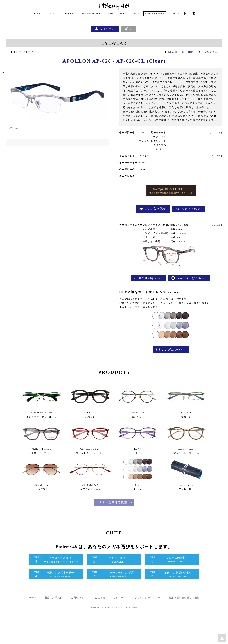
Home (36, 14)
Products (69, 14)
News (124, 14)
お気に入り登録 (156, 215)
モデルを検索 (209, 54)
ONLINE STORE (155, 14)
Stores (110, 14)
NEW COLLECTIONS (179, 54)
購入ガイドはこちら (191, 285)
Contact (176, 14)
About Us (52, 14)
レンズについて (173, 357)
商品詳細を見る (150, 285)
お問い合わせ (192, 215)
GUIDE (114, 558)
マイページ (107, 29)
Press (136, 14)
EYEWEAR (114, 45)
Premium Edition (90, 14)
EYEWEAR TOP (24, 54)
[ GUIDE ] (216, 138)
